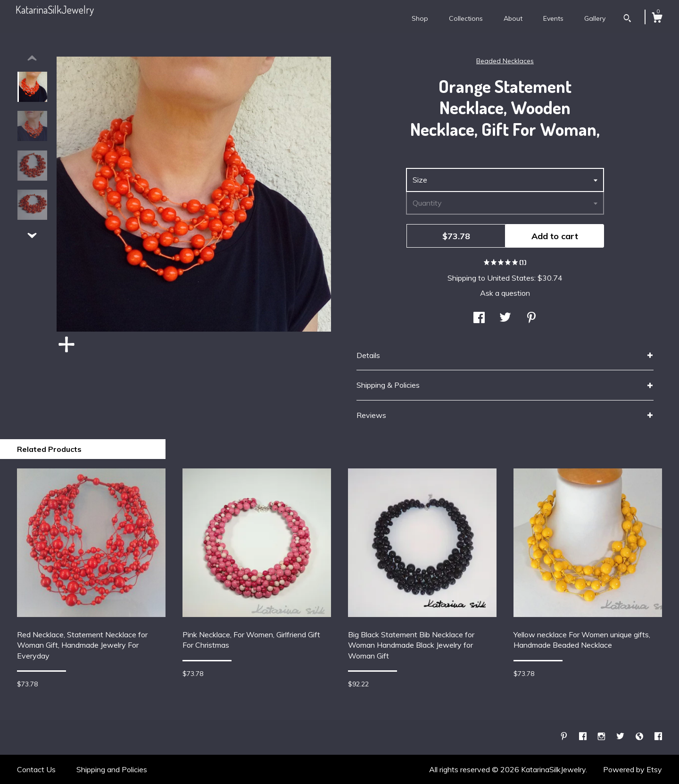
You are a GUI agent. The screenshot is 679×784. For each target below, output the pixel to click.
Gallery (595, 18)
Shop (420, 18)
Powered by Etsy (633, 769)
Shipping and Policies (112, 769)
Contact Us (36, 769)
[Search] (627, 19)
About (513, 18)
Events (553, 18)
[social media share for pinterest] (531, 318)
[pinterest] (565, 737)
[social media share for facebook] (479, 318)
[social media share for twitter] (505, 318)
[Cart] (657, 19)
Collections (466, 18)
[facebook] (584, 737)
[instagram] (602, 737)
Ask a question (505, 293)
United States (511, 278)
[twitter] (621, 737)
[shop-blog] (640, 737)
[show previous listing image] (32, 58)
